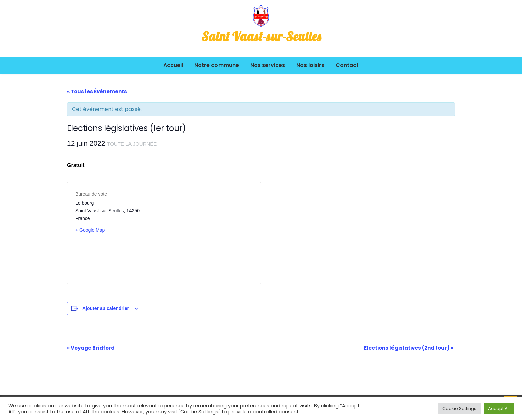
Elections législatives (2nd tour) (409, 348)
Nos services (268, 65)
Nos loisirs (310, 65)
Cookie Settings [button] (459, 408)
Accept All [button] (499, 408)
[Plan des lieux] (208, 233)
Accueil (173, 65)
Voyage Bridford (91, 348)
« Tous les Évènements (97, 91)
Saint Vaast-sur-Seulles (261, 36)
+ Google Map (90, 230)
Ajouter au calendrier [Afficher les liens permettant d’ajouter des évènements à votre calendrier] (106, 308)
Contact (347, 65)
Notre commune (217, 65)
